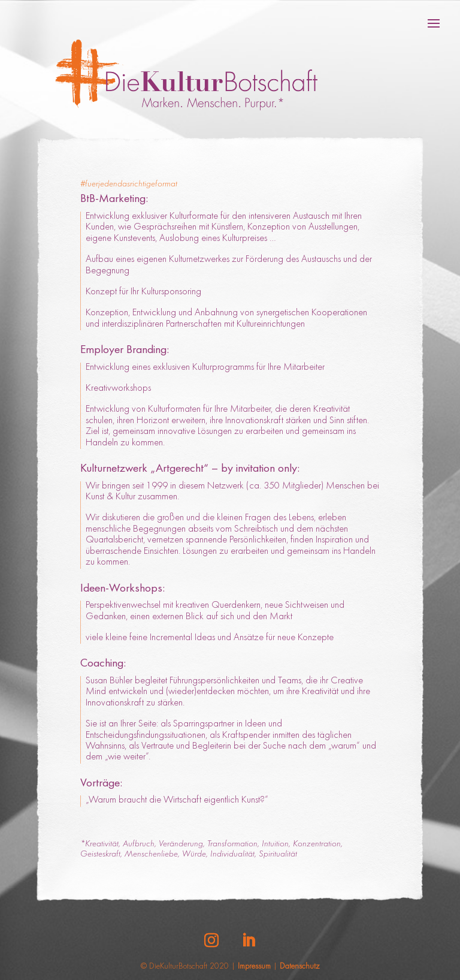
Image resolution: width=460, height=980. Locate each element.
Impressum (254, 967)
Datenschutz (299, 967)
